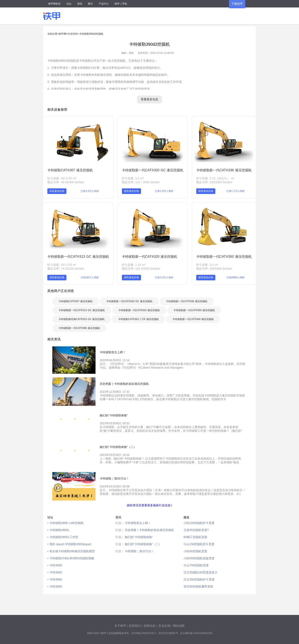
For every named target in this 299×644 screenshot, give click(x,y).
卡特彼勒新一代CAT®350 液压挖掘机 (224, 257)
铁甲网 (62, 34)
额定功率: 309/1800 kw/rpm (214, 269)
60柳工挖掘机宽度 (195, 537)
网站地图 (179, 626)
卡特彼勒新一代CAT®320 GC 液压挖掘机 (153, 170)
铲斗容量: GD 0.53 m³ (62, 265)
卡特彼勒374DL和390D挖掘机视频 (72, 558)
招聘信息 (149, 626)
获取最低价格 (57, 191)
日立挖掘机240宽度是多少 (200, 572)
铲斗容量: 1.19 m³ (134, 265)
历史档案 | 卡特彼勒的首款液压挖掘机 (149, 530)
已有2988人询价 (236, 277)
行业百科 (73, 34)
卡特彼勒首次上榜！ (138, 523)
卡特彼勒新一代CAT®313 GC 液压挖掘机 (78, 257)
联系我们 (135, 626)
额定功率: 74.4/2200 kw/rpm (66, 269)
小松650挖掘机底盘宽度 (199, 558)
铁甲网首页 (54, 4)
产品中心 (104, 4)
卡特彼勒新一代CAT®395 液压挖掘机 (79, 328)
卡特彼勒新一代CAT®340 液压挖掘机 (193, 319)
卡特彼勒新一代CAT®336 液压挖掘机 (224, 170)
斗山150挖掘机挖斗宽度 (199, 544)
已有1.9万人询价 (164, 191)
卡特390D (56, 565)
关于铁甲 (120, 626)
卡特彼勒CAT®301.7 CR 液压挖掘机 (138, 319)
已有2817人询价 (90, 277)
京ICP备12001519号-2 (143, 633)
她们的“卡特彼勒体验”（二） (143, 544)
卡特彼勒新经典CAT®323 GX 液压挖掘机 (82, 319)
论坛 (69, 4)
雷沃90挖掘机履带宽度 (198, 586)
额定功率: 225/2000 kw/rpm (214, 182)
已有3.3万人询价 (90, 191)
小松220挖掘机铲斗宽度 (199, 523)
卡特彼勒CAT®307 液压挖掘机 (70, 170)
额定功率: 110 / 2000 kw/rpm (141, 182)
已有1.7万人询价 (236, 191)
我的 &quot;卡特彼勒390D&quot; (70, 544)
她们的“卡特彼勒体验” (139, 537)
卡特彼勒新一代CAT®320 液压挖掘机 (150, 257)
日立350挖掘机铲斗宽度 (199, 579)
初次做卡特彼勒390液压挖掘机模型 (72, 551)
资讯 (80, 4)
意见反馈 (164, 626)
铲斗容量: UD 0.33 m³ (62, 178)
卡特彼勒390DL (59, 530)
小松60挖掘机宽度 (195, 551)
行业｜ (120, 523)
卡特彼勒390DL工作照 (64, 537)
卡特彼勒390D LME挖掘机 (67, 523)
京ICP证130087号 (168, 633)
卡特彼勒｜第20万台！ (140, 551)
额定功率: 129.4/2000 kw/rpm (141, 269)
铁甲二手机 (121, 4)
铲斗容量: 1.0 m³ (133, 178)
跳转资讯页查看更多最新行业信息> (149, 505)
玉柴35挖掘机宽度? (196, 530)
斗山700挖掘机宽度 (196, 565)
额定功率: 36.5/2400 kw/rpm (66, 182)
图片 (91, 4)
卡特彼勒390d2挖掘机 (91, 34)
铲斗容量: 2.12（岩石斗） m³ (215, 178)
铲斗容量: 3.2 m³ (207, 265)
